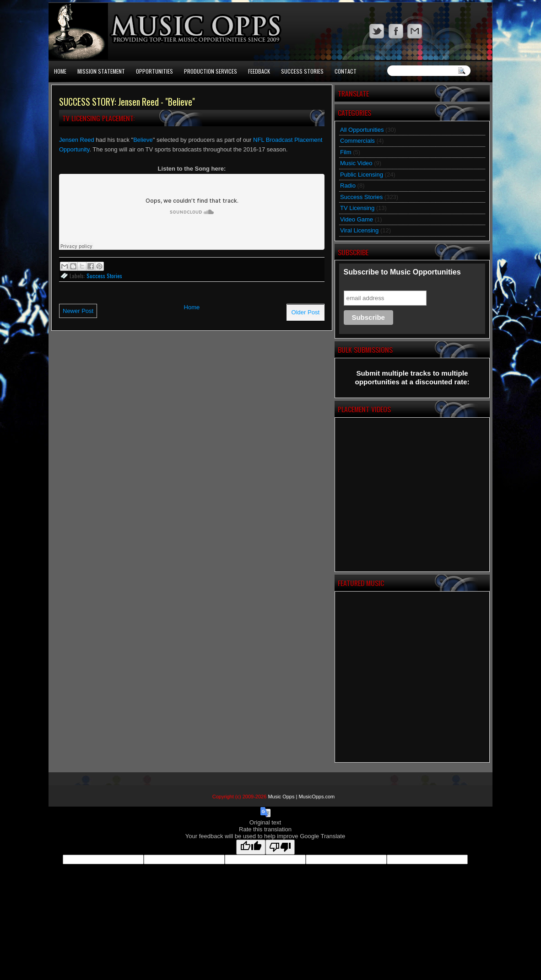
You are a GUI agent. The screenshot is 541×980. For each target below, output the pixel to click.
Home (60, 71)
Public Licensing (362, 175)
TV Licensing (357, 208)
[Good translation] (251, 847)
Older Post (306, 312)
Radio (348, 186)
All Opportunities (362, 130)
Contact (346, 71)
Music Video (356, 163)
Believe (143, 140)
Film (346, 152)
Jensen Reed (77, 140)
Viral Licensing (359, 230)
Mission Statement (101, 71)
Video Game (357, 219)
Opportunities (154, 71)
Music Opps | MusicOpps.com (301, 797)
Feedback (259, 71)
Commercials (357, 141)
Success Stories (302, 71)
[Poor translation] (280, 847)
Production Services (211, 71)
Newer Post (78, 311)
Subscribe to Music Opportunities (402, 272)
